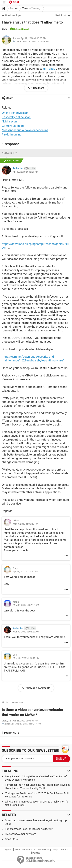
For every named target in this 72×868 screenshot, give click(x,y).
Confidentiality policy (47, 850)
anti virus (49, 69)
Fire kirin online (12, 135)
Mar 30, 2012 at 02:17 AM (26, 605)
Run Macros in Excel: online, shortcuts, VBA (29, 829)
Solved (17, 29)
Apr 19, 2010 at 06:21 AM (25, 172)
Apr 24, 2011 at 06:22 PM (26, 571)
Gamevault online (13, 126)
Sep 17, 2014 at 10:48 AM (36, 42)
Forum (14, 8)
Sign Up (8, 850)
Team (17, 850)
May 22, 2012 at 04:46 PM (26, 658)
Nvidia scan (9, 121)
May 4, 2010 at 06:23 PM (25, 524)
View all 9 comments (38, 688)
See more (38, 88)
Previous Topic (13, 15)
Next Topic (61, 15)
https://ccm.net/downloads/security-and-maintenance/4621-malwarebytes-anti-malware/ (33, 359)
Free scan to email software (20, 834)
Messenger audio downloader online (25, 130)
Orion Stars (11, 839)
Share (10, 98)
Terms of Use (28, 850)
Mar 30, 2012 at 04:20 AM (26, 632)
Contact (64, 850)
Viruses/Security (31, 8)
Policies (36, 853)
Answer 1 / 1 (10, 153)
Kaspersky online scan (16, 117)
